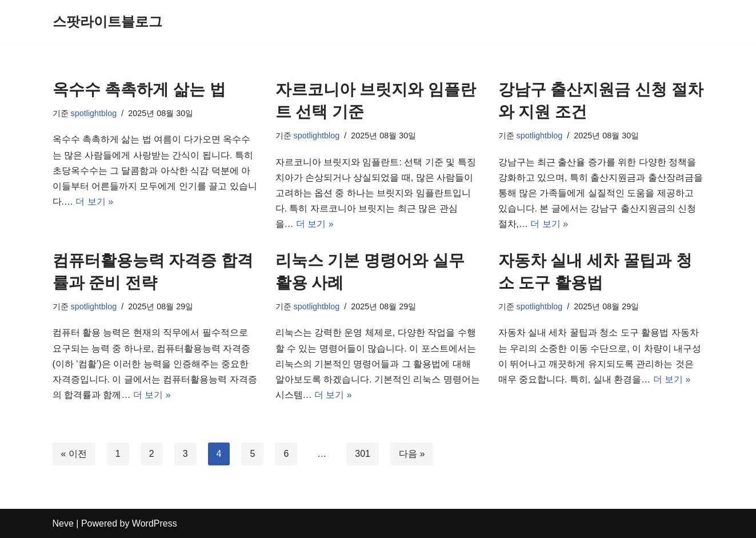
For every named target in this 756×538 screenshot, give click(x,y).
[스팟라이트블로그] (107, 22)
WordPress (155, 523)
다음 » (412, 454)
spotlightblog (94, 113)
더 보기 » (94, 202)
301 (363, 454)
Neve (63, 523)
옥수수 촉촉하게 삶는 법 (139, 89)
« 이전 (74, 454)
